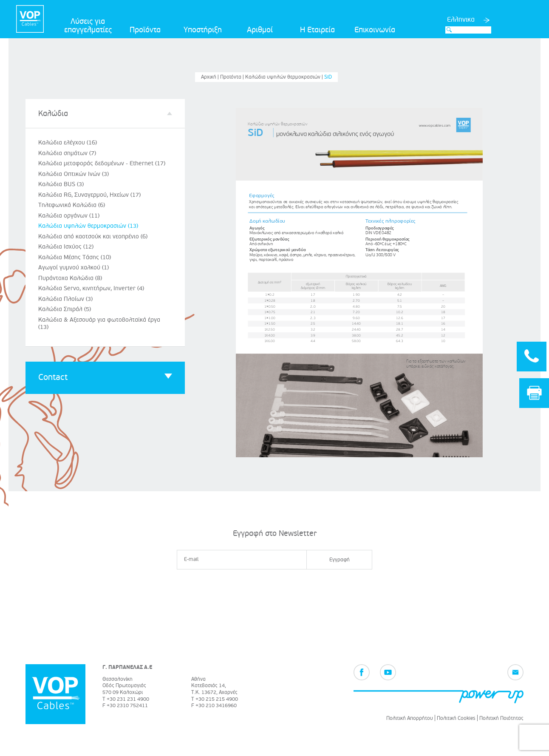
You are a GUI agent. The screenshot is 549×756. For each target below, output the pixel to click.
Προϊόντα (145, 30)
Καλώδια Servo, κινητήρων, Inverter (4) (91, 288)
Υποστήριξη (203, 30)
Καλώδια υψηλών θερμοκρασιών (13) (88, 226)
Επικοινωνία (375, 30)
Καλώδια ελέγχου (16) (68, 143)
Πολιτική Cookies (456, 718)
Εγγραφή (340, 560)
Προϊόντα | (233, 77)
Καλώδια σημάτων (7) (67, 153)
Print (534, 393)
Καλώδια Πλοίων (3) (65, 299)
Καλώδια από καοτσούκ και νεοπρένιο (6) (93, 236)
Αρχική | (211, 77)
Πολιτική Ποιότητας (501, 718)
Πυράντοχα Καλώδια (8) (70, 278)
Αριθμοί (260, 30)
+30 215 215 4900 (217, 699)
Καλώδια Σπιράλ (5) (65, 309)
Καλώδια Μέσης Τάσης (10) (75, 257)
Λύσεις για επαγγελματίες (88, 26)
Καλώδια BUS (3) (61, 184)
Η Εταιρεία (317, 30)
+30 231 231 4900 (128, 699)
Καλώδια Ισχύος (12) (66, 247)
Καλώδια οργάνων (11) (69, 216)
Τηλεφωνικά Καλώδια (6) (72, 205)
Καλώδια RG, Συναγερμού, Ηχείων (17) (89, 195)
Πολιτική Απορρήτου (410, 718)
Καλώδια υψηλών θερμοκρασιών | (285, 77)
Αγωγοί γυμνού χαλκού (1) (74, 268)
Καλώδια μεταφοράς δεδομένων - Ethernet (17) (102, 163)
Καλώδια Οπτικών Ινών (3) (74, 174)
